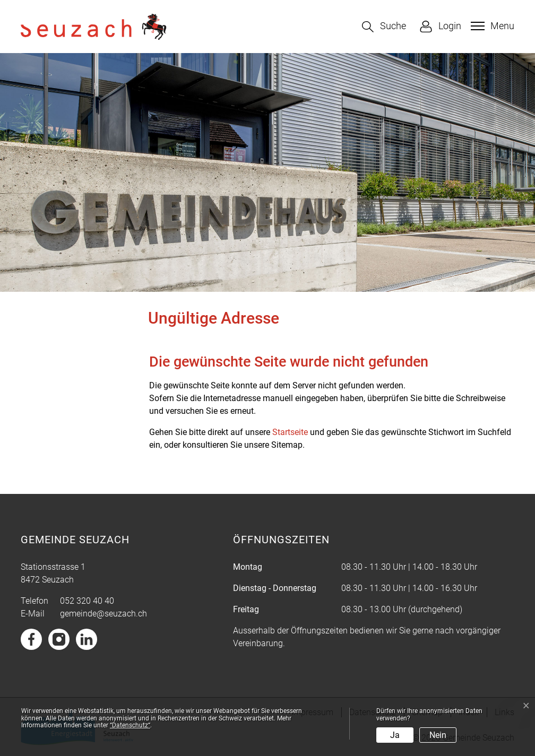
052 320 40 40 (87, 601)
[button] (384, 27)
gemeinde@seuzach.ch (103, 614)
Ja (395, 735)
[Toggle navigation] (491, 26)
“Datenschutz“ (130, 725)
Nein (438, 735)
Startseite (290, 432)
